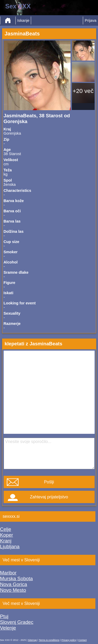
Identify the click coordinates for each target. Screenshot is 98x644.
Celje (6, 529)
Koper (7, 535)
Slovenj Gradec (17, 622)
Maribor (8, 573)
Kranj (6, 541)
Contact (83, 640)
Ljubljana (10, 547)
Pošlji (49, 482)
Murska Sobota (16, 579)
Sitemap (32, 640)
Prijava (91, 20)
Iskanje (23, 20)
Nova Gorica (14, 584)
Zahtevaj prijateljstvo (49, 497)
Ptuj (4, 616)
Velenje (8, 628)
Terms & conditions (49, 640)
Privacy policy (69, 640)
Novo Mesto (13, 590)
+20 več (83, 91)
